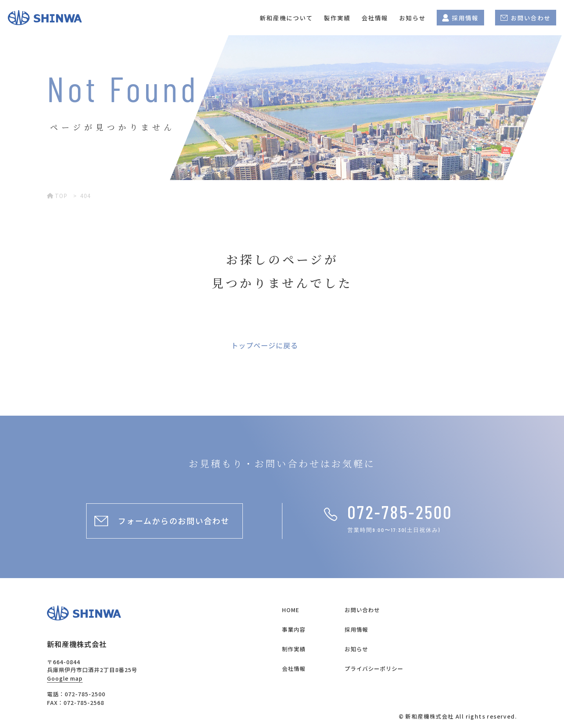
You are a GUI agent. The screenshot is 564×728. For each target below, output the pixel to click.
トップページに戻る (265, 345)
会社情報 (375, 18)
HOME (291, 610)
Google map (65, 678)
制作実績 (294, 649)
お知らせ (412, 18)
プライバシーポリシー (374, 669)
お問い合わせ (526, 18)
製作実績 (337, 18)
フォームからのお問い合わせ (174, 521)
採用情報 (460, 18)
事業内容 (294, 629)
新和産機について (286, 18)
